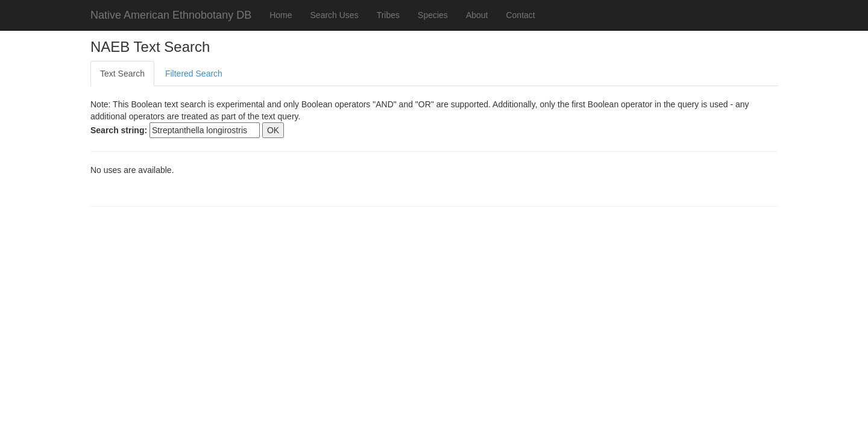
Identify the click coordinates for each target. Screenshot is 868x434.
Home (281, 15)
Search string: (119, 130)
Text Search (122, 74)
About (477, 15)
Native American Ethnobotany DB (171, 15)
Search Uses (335, 15)
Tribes (388, 15)
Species (433, 15)
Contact (520, 15)
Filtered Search (194, 74)
